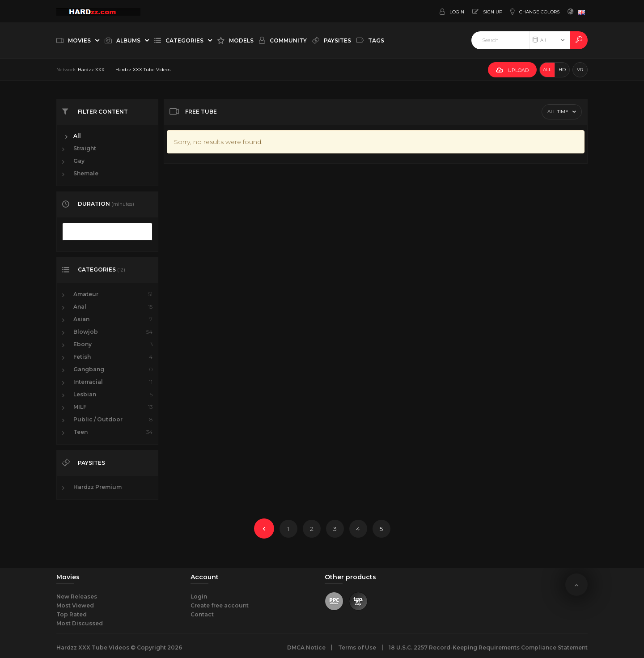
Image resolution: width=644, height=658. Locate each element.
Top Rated (72, 614)
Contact (202, 614)
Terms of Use (357, 647)
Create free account (220, 605)
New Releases (77, 596)
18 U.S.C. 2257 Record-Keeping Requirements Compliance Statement (488, 647)
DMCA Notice (306, 647)
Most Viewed (75, 605)
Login (199, 596)
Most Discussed (80, 623)
